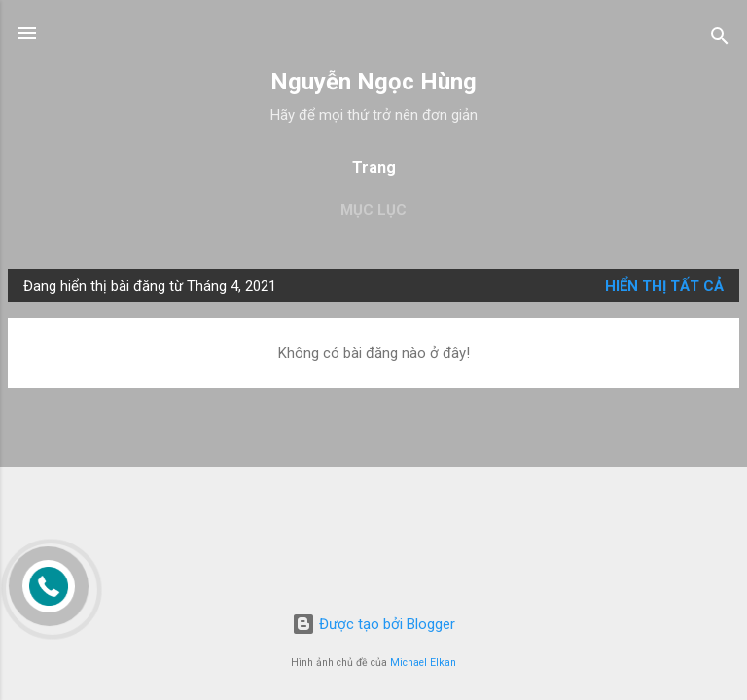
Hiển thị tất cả (664, 286)
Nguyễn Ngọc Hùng (373, 82)
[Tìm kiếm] (720, 39)
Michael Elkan (423, 663)
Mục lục (373, 210)
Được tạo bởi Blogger (373, 624)
